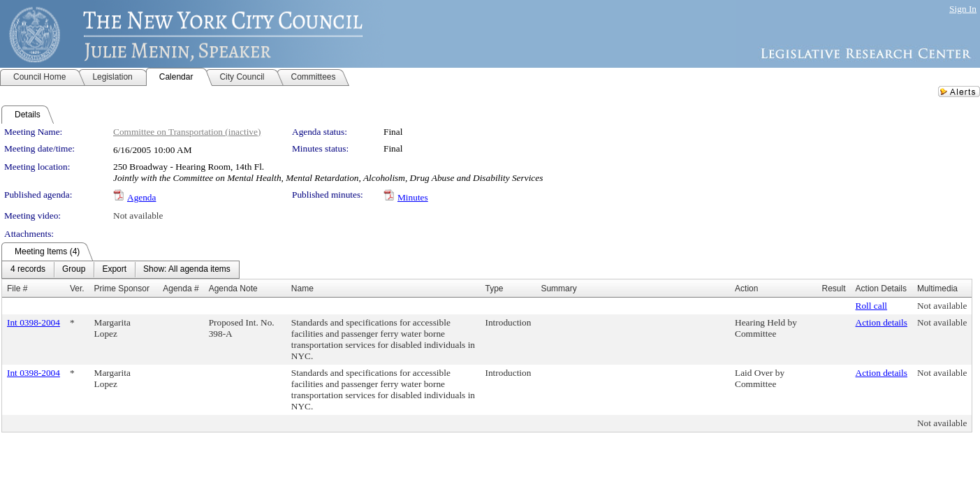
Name (302, 289)
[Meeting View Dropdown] (187, 270)
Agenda (141, 197)
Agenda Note (233, 289)
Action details (882, 322)
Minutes (413, 197)
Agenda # (181, 289)
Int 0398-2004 (34, 322)
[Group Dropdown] (74, 270)
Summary (558, 289)
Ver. (77, 289)
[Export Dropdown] (114, 270)
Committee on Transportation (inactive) (187, 132)
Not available (138, 216)
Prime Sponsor (122, 289)
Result (834, 289)
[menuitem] (28, 270)
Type (495, 289)
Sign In (963, 9)
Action (746, 289)
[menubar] (120, 270)
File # (17, 289)
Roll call (872, 306)
